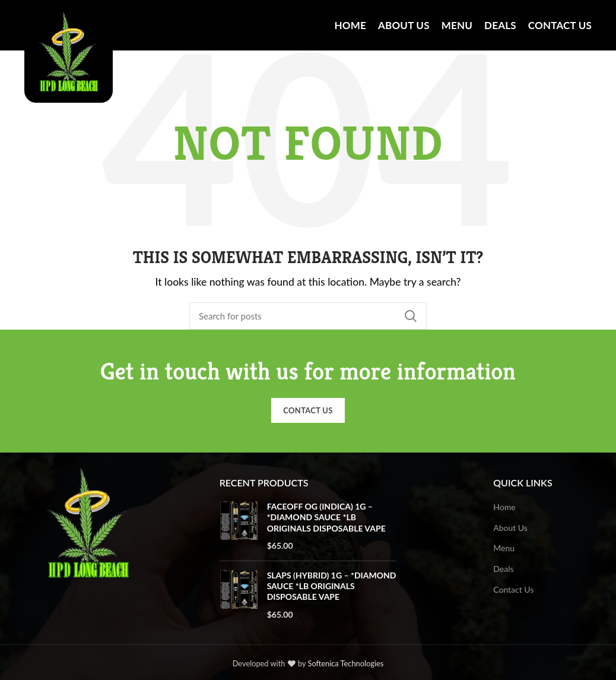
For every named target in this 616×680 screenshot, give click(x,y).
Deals (503, 569)
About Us (510, 528)
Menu (504, 548)
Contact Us (308, 410)
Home (504, 507)
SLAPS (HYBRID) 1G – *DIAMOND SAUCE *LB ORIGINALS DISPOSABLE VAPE (332, 586)
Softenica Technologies (346, 663)
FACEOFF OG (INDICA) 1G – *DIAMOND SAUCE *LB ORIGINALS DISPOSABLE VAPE (326, 517)
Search (411, 316)
